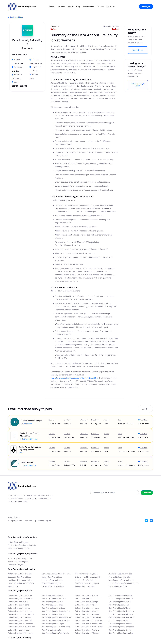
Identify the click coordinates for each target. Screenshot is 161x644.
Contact (111, 7)
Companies (88, 7)
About (71, 7)
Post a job (146, 7)
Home (51, 7)
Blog (78, 7)
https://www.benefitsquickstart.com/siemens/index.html (75, 378)
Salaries (100, 7)
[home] (22, 7)
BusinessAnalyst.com (138, 85)
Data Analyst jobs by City (20, 637)
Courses (61, 7)
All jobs (145, 409)
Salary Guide (138, 50)
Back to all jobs (15, 17)
